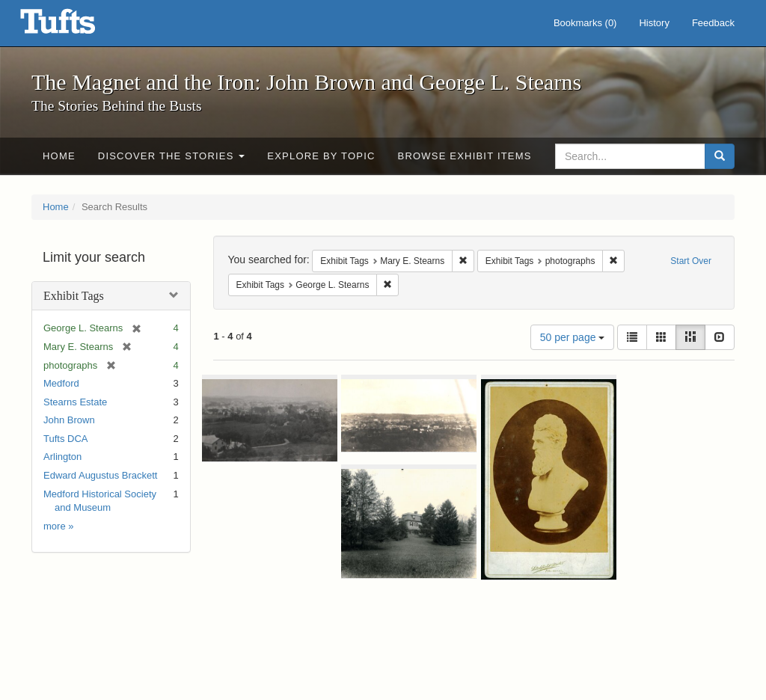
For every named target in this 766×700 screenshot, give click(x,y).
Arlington (62, 457)
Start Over (691, 261)
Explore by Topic (321, 156)
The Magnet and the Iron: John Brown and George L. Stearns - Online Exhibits (76, 26)
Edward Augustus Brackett (100, 475)
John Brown (69, 420)
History (654, 23)
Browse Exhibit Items (465, 156)
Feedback (713, 23)
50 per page (573, 337)
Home (59, 156)
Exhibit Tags (74, 296)
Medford (61, 383)
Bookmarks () (585, 23)
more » (58, 526)
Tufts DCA (65, 439)
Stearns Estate (75, 402)
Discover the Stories (172, 156)
